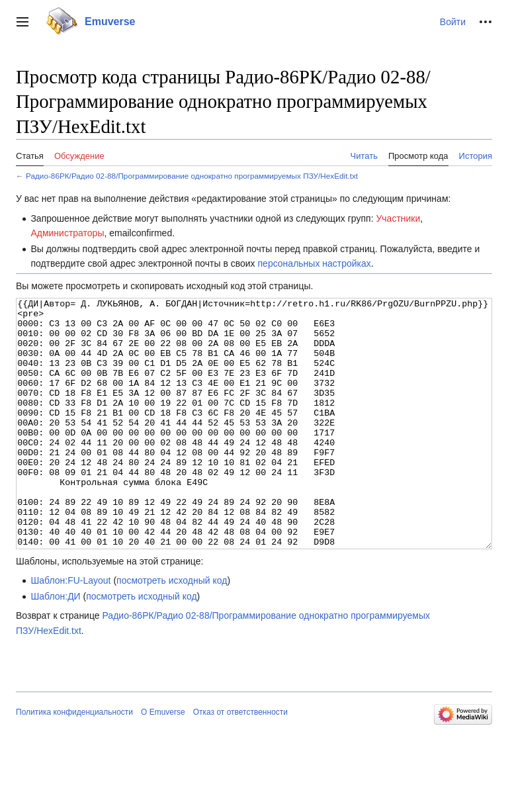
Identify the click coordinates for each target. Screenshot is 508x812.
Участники (398, 218)
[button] (22, 22)
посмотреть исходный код (172, 630)
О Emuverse (163, 762)
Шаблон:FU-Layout (70, 630)
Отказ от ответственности (240, 762)
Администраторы (67, 233)
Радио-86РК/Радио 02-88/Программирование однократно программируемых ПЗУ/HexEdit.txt (192, 176)
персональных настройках (315, 263)
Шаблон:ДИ (55, 646)
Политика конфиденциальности (74, 762)
